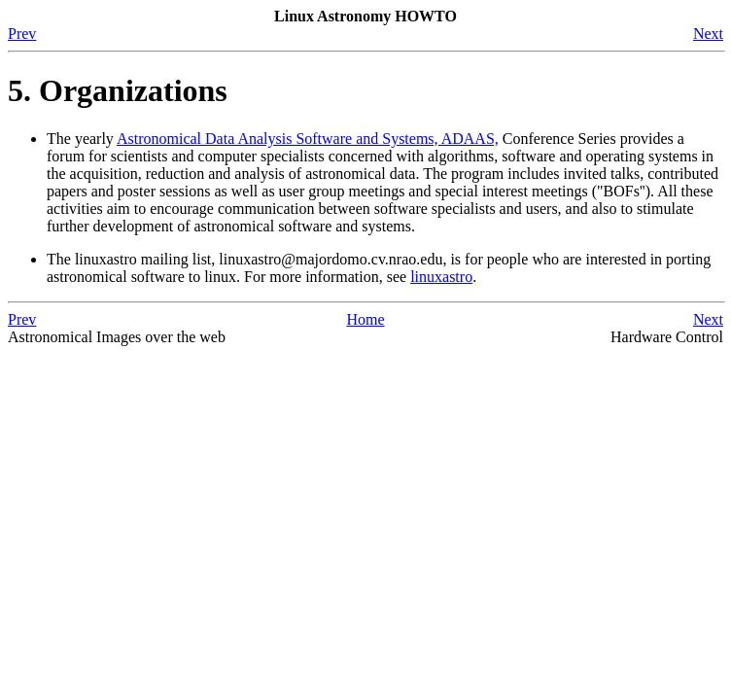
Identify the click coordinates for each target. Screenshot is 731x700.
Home (365, 319)
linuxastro (441, 277)
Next (708, 34)
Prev (22, 34)
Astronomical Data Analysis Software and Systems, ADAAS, (308, 139)
